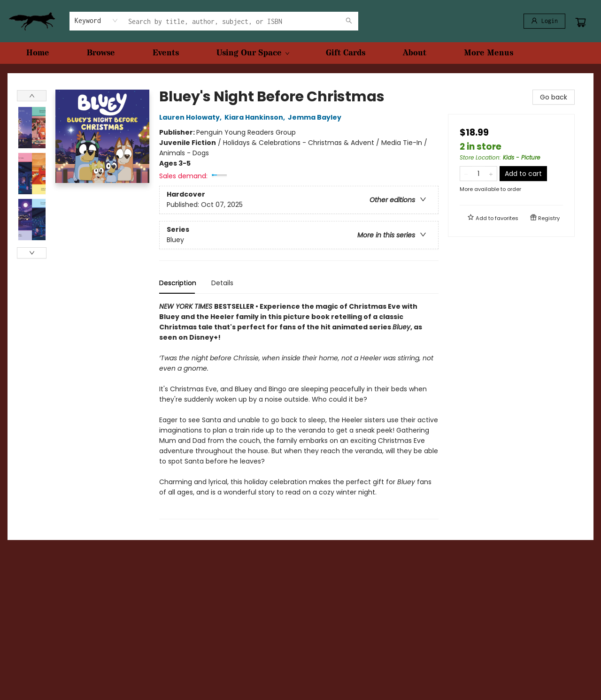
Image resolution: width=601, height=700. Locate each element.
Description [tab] (178, 283)
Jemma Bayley (316, 117)
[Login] (544, 21)
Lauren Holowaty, (192, 117)
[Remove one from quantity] (466, 174)
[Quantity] (478, 174)
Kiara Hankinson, (256, 117)
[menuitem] (38, 53)
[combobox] (96, 21)
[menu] (300, 53)
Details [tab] (222, 283)
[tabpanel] (299, 410)
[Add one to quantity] (491, 174)
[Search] (349, 21)
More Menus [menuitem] (489, 53)
